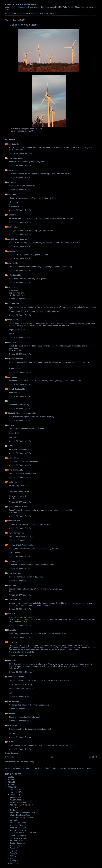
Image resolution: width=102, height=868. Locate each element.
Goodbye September (18, 843)
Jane (9, 170)
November (14, 792)
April (12, 858)
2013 (10, 777)
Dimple (10, 642)
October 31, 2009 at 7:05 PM (20, 749)
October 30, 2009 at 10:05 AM (21, 697)
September (14, 846)
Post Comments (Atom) (25, 762)
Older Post (93, 757)
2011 (10, 782)
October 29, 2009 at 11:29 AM (21, 153)
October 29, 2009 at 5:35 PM (20, 516)
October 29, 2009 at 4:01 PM (20, 409)
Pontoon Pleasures (17, 800)
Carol (9, 215)
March (13, 861)
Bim (9, 742)
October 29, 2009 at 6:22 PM (20, 569)
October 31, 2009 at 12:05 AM (21, 721)
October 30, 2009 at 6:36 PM (20, 709)
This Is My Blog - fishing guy (19, 413)
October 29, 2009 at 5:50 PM (20, 528)
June (12, 853)
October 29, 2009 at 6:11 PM (20, 540)
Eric (9, 425)
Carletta (10, 144)
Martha (10, 726)
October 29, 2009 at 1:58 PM (20, 222)
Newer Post (10, 757)
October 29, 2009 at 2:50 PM (20, 246)
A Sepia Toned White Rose (20, 815)
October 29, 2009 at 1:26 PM (20, 178)
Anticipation (14, 820)
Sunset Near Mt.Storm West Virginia (23, 813)
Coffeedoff (12, 275)
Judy (9, 377)
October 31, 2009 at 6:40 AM (20, 737)
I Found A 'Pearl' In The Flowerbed (23, 833)
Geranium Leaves (16, 840)
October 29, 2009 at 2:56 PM (20, 338)
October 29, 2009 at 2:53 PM (20, 271)
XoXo (9, 182)
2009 (10, 787)
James (10, 251)
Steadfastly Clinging (17, 825)
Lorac (10, 660)
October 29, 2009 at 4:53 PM (20, 465)
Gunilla (10, 482)
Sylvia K (11, 320)
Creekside (13, 810)
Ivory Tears (14, 807)
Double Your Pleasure (18, 835)
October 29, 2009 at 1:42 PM (20, 210)
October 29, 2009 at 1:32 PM (20, 190)
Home (51, 757)
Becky (10, 585)
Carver (10, 263)
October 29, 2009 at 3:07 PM (20, 384)
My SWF (13, 733)
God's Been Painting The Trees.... (23, 818)
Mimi (9, 614)
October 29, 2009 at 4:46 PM (20, 441)
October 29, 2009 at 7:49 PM (20, 609)
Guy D (10, 194)
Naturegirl (11, 304)
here (40, 129)
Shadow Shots (15, 797)
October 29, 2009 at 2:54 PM (20, 283)
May (12, 856)
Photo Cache (13, 470)
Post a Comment (12, 753)
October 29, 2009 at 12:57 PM (21, 166)
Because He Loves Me (18, 830)
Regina (10, 287)
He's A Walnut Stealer (18, 823)
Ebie (9, 630)
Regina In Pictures (16, 206)
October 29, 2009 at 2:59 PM (20, 354)
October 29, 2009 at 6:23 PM (20, 581)
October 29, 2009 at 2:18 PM (20, 234)
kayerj (10, 227)
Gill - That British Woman (18, 545)
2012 (10, 780)
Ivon (9, 713)
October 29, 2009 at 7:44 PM (20, 595)
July (12, 851)
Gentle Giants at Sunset (19, 802)
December (14, 790)
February (14, 863)
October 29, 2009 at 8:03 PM (20, 625)
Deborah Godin (13, 389)
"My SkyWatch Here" (17, 295)
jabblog (10, 458)
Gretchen (11, 701)
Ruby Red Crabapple (18, 828)
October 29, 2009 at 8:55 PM (20, 637)
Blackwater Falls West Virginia (21, 805)
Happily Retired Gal (15, 507)
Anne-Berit (12, 561)
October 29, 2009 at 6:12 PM (20, 557)
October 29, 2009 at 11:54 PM (21, 656)
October (13, 795)
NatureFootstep (14, 533)
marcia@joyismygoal (16, 239)
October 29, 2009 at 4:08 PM (20, 421)
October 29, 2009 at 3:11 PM (20, 396)
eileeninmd (12, 521)
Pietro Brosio (13, 342)
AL (8, 446)
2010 (10, 785)
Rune (9, 401)
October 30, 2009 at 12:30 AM (21, 672)
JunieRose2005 (13, 677)
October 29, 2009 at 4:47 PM (20, 453)
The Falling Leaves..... (18, 838)
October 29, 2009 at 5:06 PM (20, 477)
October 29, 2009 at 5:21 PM (20, 502)
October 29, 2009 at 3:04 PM (20, 372)
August (13, 848)
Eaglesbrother (13, 359)
